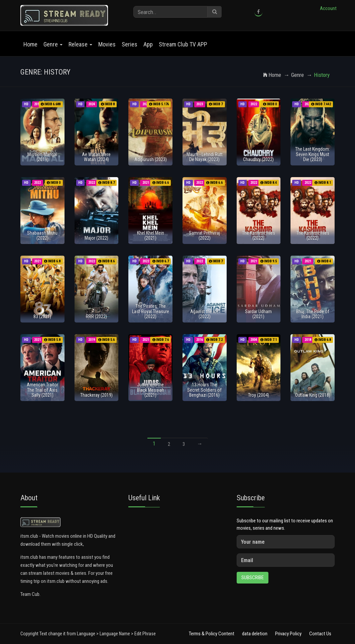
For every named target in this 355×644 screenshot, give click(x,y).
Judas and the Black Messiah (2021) (151, 390)
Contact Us (320, 634)
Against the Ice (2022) (204, 314)
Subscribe (253, 577)
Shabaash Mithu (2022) (42, 235)
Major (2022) (96, 238)
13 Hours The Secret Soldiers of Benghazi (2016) (204, 390)
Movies (107, 44)
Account (328, 8)
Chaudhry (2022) (258, 159)
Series (130, 44)
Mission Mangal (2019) (42, 157)
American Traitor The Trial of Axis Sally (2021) (42, 390)
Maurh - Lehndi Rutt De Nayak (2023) (205, 157)
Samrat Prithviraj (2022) (204, 235)
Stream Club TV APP (183, 44)
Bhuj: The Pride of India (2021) (313, 314)
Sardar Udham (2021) (258, 314)
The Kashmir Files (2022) (259, 235)
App (148, 44)
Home (30, 44)
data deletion (255, 634)
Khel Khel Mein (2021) (151, 235)
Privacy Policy (288, 634)
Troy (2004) (259, 395)
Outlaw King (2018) (313, 395)
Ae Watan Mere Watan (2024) (96, 157)
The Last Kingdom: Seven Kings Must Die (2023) (313, 154)
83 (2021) (42, 316)
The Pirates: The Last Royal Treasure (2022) (151, 311)
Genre (53, 44)
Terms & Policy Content (212, 634)
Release (80, 44)
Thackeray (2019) (96, 395)
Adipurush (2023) (151, 159)
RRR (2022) (96, 316)
